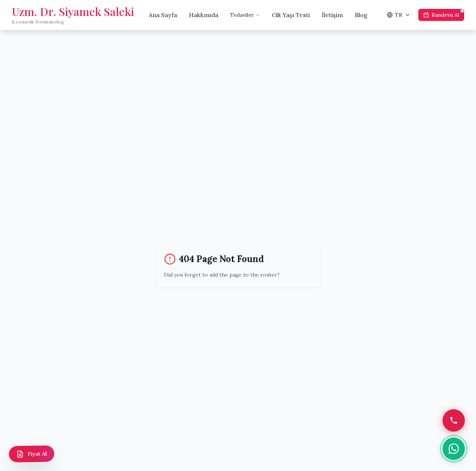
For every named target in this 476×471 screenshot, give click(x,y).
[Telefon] (454, 420)
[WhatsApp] (454, 449)
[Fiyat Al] (32, 454)
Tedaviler (245, 15)
